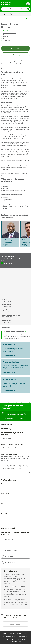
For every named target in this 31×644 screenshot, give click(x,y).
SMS (16, 586)
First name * (6, 484)
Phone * (4, 513)
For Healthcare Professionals (9, 637)
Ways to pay (7, 39)
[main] (15, 324)
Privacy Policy (8, 606)
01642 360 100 (20, 418)
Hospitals (5, 14)
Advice (27, 14)
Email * (4, 504)
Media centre (12, 634)
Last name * (6, 494)
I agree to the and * (16, 616)
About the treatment (9, 33)
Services (19, 14)
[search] (15, 9)
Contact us (6, 40)
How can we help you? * (10, 454)
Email (8, 586)
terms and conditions (21, 615)
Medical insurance (9, 551)
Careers (25, 634)
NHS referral (7, 557)
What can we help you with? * (12, 445)
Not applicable (8, 562)
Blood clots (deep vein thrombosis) (14, 190)
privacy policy (12, 617)
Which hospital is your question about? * (13, 434)
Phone (24, 586)
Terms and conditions (11, 639)
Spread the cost (9, 545)
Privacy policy (21, 639)
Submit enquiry (15, 624)
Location (5, 37)
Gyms (12, 14)
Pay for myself (8, 539)
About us (5, 634)
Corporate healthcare (23, 637)
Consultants (7, 35)
